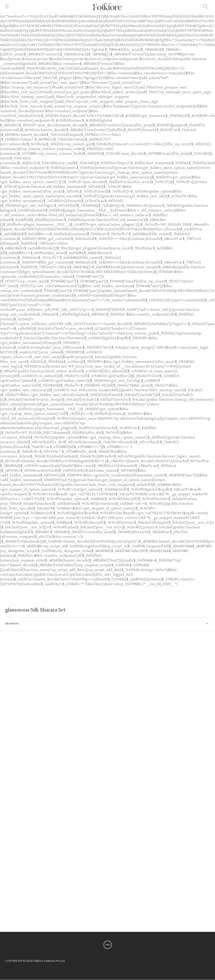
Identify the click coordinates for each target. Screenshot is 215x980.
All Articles (12, 624)
